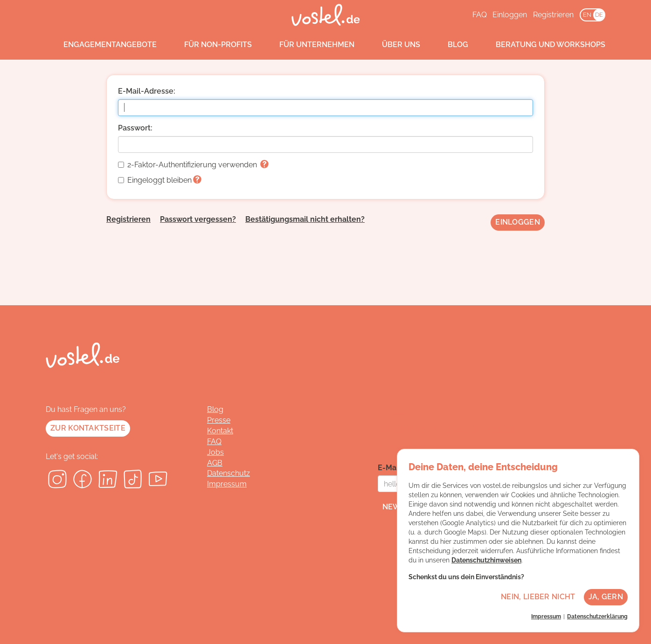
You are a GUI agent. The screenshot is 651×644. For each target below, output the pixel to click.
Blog (449, 45)
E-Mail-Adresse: (147, 91)
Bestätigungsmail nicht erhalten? (305, 219)
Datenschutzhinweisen (486, 560)
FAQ (480, 15)
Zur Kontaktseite (88, 428)
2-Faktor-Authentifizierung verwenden (193, 165)
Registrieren (553, 15)
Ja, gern (606, 597)
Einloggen (510, 15)
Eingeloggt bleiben (160, 180)
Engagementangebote (101, 45)
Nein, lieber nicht (538, 597)
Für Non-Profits (209, 45)
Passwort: (135, 128)
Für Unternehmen (308, 45)
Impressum (227, 484)
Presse (219, 420)
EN (587, 15)
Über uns (392, 45)
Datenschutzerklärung (597, 617)
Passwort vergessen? (198, 219)
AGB (215, 463)
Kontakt (220, 431)
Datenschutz (229, 473)
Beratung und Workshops (542, 45)
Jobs (215, 452)
